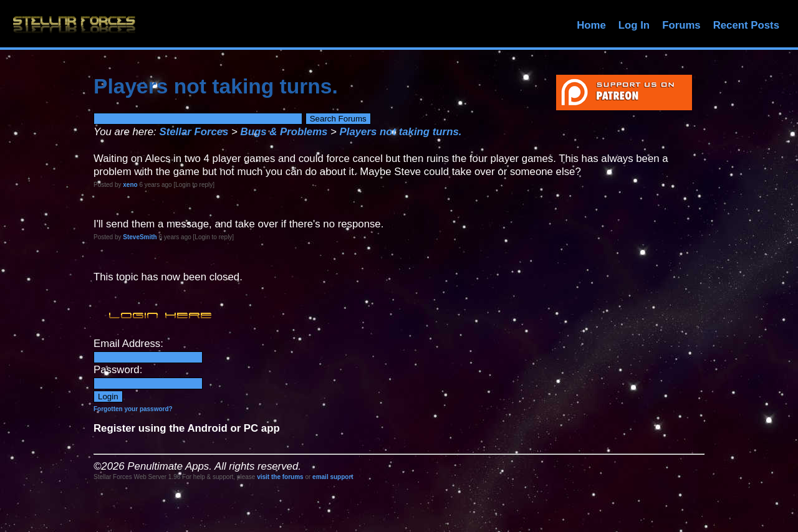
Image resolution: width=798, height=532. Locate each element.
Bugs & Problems (284, 132)
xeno (130, 185)
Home (591, 25)
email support (333, 477)
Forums (681, 25)
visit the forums (280, 477)
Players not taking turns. (401, 132)
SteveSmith (140, 237)
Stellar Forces (194, 132)
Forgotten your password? (133, 409)
